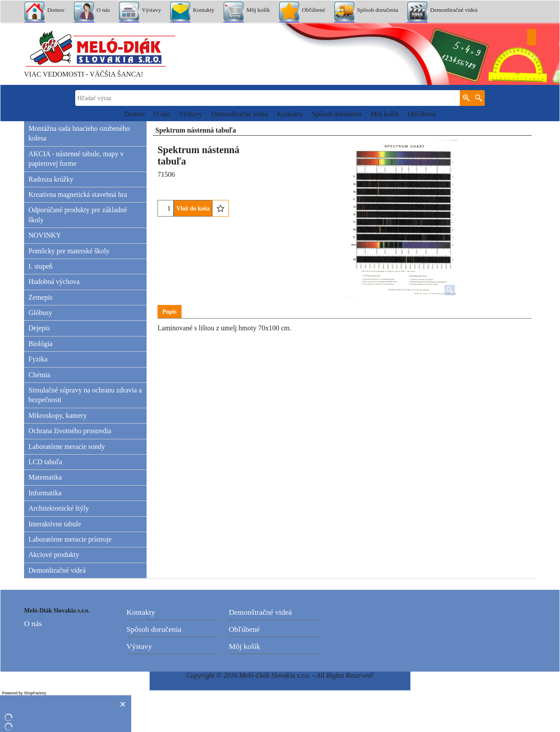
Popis (170, 312)
